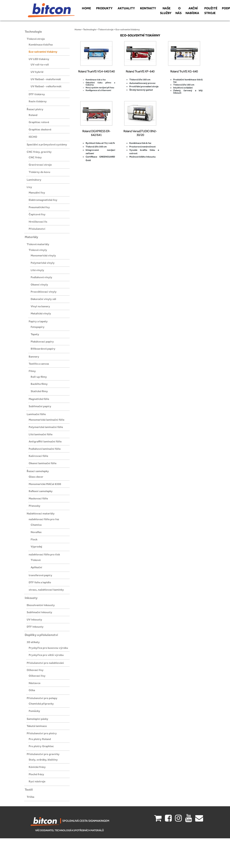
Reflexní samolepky (41, 491)
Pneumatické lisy (39, 207)
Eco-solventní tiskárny (43, 52)
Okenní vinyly (39, 285)
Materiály (31, 237)
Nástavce (35, 683)
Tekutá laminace (37, 726)
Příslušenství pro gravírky (43, 754)
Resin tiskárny (38, 101)
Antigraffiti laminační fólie (45, 441)
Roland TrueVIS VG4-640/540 (96, 71)
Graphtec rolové (39, 122)
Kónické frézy (37, 767)
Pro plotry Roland (40, 739)
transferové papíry (40, 575)
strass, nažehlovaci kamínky (46, 590)
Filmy (32, 371)
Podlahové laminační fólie (45, 449)
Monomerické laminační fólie (46, 420)
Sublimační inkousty (39, 612)
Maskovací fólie (38, 498)
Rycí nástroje (37, 781)
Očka (32, 690)
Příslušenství (37, 229)
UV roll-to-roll (40, 65)
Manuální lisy (37, 193)
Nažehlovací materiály (41, 513)
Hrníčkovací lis (38, 222)
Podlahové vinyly (41, 277)
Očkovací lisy (35, 670)
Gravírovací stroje (40, 165)
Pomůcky (34, 711)
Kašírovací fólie (38, 456)
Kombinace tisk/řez (41, 45)
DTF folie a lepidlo (40, 582)
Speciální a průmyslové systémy (47, 144)
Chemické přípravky (41, 704)
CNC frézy (35, 157)
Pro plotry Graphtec (41, 746)
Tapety (35, 334)
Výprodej (36, 546)
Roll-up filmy (39, 377)
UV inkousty (34, 619)
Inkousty (31, 598)
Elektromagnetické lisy (43, 200)
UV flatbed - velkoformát (46, 86)
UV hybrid (37, 72)
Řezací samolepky (38, 471)
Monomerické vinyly (43, 255)
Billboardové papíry (43, 349)
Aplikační (36, 567)
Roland (33, 115)
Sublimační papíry (40, 406)
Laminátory (34, 180)
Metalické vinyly (41, 313)
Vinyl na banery (40, 306)
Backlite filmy (39, 384)
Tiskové (36, 560)
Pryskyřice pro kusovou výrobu (48, 648)
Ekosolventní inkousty (41, 605)
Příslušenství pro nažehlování (45, 663)
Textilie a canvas (39, 364)
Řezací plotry (35, 109)
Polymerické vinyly (43, 263)
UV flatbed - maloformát (46, 79)
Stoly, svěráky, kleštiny (43, 760)
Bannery (34, 357)
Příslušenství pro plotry (42, 733)
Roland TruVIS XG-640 (184, 71)
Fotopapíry (38, 327)
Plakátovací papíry (42, 342)
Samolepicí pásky (37, 719)
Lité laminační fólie (41, 434)
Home (78, 29)
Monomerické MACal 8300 (45, 484)
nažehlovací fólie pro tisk (44, 554)
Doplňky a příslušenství (41, 635)
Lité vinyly (37, 270)
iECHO (33, 137)
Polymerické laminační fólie (46, 427)
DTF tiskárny (37, 94)
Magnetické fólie (39, 399)
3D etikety (33, 642)
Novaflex (36, 532)
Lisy (29, 187)
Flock (34, 539)
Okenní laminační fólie (43, 463)
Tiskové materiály (38, 244)
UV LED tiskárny (39, 59)
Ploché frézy (36, 774)
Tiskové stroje (36, 39)
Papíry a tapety (38, 321)
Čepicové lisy (37, 214)
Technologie (33, 32)
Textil (29, 790)
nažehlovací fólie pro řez (44, 519)
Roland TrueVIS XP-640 (140, 71)
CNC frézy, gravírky (39, 152)
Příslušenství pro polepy (42, 698)
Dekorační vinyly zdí (43, 299)
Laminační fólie (36, 414)
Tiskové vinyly (38, 250)
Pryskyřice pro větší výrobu (46, 655)
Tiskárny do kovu (39, 172)
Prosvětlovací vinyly (44, 292)
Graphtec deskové (40, 129)
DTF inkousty (35, 627)
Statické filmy (39, 391)
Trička (30, 797)
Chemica (36, 525)
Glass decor (36, 477)
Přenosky (35, 506)
